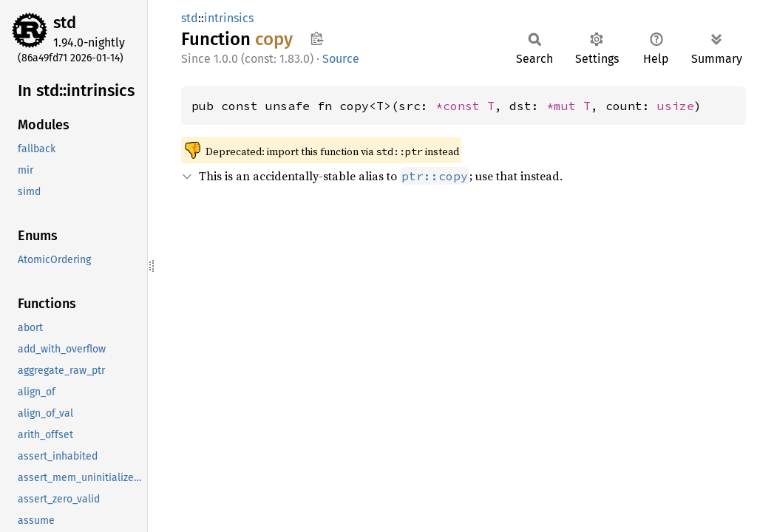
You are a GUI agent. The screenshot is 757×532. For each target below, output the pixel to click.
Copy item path (317, 38)
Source (341, 59)
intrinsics (229, 18)
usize (676, 106)
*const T (465, 106)
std (65, 23)
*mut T (568, 106)
